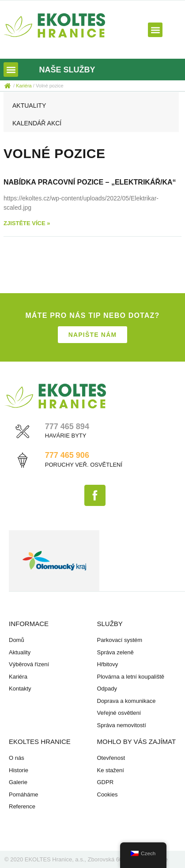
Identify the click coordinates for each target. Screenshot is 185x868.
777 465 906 (67, 455)
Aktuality (29, 106)
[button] (155, 30)
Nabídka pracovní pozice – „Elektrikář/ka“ (90, 182)
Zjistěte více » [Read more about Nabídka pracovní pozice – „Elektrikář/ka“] (27, 223)
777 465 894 (67, 426)
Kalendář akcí (37, 123)
